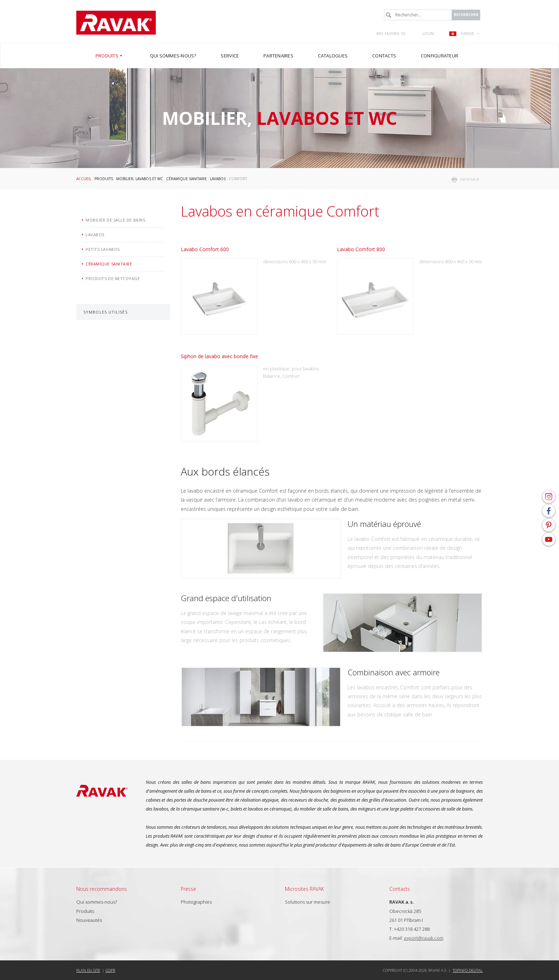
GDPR (110, 970)
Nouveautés (89, 920)
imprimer (470, 179)
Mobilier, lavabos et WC (140, 179)
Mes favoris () (391, 34)
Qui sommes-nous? (97, 902)
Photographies (196, 902)
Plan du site (88, 970)
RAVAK (116, 23)
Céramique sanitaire (186, 179)
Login (428, 34)
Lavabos (218, 179)
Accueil (84, 179)
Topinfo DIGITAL (468, 970)
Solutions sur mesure (307, 902)
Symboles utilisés (106, 312)
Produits (104, 179)
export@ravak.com (424, 938)
